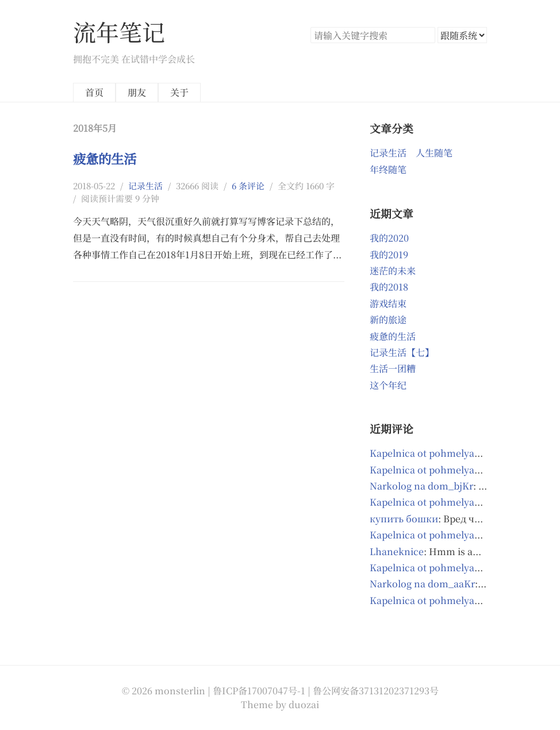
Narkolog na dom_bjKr (421, 486)
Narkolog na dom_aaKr (422, 584)
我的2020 (389, 238)
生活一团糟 (393, 368)
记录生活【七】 (402, 352)
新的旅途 (388, 320)
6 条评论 (248, 186)
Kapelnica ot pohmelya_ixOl (434, 567)
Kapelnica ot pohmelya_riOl (433, 453)
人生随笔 (434, 153)
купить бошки (404, 519)
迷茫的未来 (393, 271)
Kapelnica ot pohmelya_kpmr (437, 470)
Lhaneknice (397, 551)
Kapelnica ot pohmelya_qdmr (437, 535)
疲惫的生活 (105, 158)
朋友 (137, 92)
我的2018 (389, 287)
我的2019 (389, 255)
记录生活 (145, 186)
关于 (179, 92)
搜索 (426, 35)
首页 (94, 92)
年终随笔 (388, 169)
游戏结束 (388, 303)
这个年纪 (388, 385)
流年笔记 (119, 31)
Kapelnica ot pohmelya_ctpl (433, 502)
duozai (304, 704)
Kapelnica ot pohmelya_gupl (435, 600)
